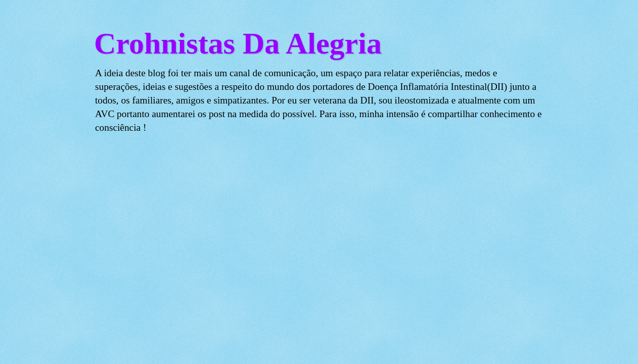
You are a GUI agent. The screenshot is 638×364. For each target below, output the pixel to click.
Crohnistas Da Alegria (238, 43)
